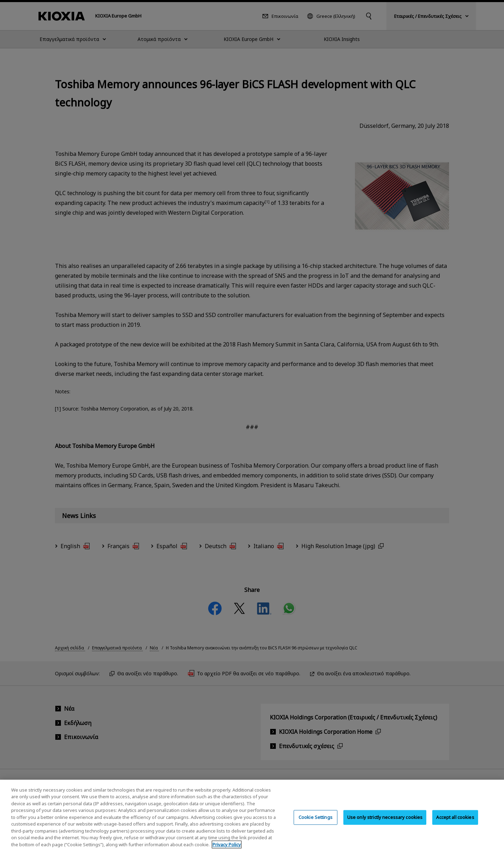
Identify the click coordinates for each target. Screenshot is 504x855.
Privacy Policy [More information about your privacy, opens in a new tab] (227, 850)
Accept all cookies (455, 822)
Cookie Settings (316, 822)
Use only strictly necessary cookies (385, 822)
